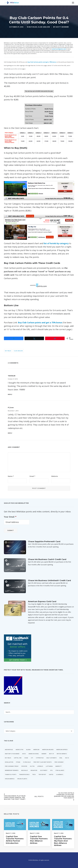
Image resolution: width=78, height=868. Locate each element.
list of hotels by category (56, 243)
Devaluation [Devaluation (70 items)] (9, 762)
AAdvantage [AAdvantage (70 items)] (9, 750)
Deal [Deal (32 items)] (61, 758)
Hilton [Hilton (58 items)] (32, 766)
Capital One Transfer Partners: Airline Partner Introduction (15, 846)
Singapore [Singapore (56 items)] (34, 770)
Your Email (10, 517)
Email (32, 476)
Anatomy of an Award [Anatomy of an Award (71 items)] (12, 754)
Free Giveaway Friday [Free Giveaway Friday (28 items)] (12, 766)
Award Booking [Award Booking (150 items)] (34, 754)
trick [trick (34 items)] (34, 774)
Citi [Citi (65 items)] (32, 758)
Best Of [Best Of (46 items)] (52, 754)
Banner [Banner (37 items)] (44, 754)
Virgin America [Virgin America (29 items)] (10, 779)
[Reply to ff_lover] (39, 433)
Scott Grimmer (62, 27)
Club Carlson (44, 27)
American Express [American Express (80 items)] (62, 750)
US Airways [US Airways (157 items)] (60, 774)
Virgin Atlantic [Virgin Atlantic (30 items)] (22, 779)
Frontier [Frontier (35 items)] (24, 766)
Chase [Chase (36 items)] (26, 758)
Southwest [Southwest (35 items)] (44, 770)
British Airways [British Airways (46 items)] (62, 754)
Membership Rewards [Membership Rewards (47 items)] (12, 770)
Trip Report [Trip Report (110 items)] (42, 774)
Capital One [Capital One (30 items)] (18, 758)
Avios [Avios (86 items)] (24, 754)
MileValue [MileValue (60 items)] (24, 770)
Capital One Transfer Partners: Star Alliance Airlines (39, 846)
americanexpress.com (59, 49)
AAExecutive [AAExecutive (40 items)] (19, 750)
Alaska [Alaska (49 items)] (28, 750)
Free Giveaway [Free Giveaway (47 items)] (59, 762)
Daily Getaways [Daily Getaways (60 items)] (51, 758)
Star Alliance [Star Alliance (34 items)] (60, 770)
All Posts (39, 796)
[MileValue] (11, 3)
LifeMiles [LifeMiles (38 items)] (40, 766)
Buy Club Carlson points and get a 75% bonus (40, 322)
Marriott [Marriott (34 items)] (59, 766)
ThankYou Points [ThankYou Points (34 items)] (11, 774)
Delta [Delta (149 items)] (67, 758)
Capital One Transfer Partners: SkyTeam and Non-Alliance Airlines (63, 849)
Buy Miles (33, 27)
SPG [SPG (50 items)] (51, 770)
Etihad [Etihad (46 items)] (18, 762)
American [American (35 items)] (36, 750)
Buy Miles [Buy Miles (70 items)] (8, 758)
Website (55, 476)
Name (11, 476)
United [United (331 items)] (51, 774)
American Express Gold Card (42, 601)
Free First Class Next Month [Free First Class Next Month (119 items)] (43, 762)
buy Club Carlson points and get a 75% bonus (42, 62)
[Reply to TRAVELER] (39, 394)
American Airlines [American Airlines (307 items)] (48, 750)
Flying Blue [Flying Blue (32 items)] (27, 762)
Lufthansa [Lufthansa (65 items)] (49, 766)
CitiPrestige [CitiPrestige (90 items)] (40, 758)
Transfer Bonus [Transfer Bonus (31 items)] (24, 774)
